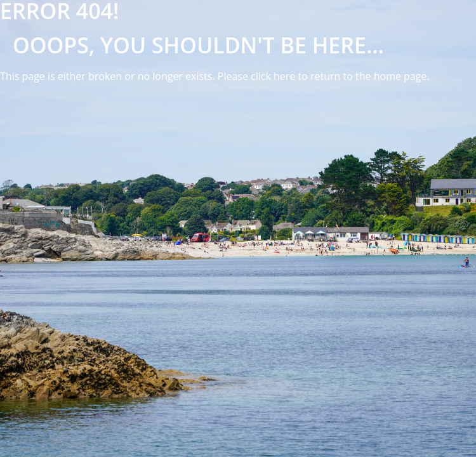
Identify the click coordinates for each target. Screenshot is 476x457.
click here (273, 76)
